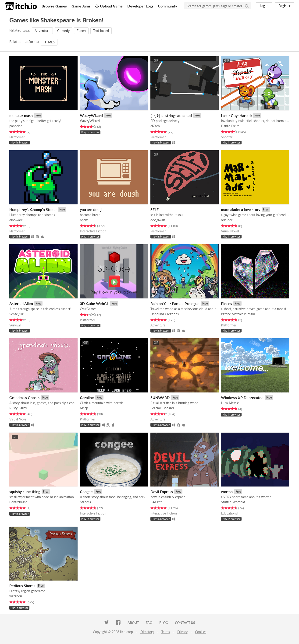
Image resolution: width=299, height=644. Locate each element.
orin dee (227, 220)
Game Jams (81, 6)
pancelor (16, 126)
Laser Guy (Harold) (236, 115)
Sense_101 (17, 314)
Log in (264, 6)
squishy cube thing (25, 492)
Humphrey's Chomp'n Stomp (33, 209)
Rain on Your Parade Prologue (175, 303)
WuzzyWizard (91, 115)
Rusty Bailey (18, 408)
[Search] (247, 6)
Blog (164, 623)
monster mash (21, 115)
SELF (155, 209)
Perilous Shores (22, 586)
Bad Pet (156, 502)
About (133, 623)
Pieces (226, 303)
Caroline (87, 397)
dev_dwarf (158, 220)
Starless (85, 502)
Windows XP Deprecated (242, 397)
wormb (227, 492)
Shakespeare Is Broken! (72, 20)
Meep (84, 408)
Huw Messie (230, 403)
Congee (86, 492)
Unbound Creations (165, 314)
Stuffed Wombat (233, 502)
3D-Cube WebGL (94, 303)
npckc (84, 220)
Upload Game (109, 6)
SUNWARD (160, 397)
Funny (81, 31)
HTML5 (49, 42)
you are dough (92, 209)
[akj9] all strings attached (171, 115)
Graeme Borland (162, 408)
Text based (101, 31)
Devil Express (162, 492)
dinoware (16, 220)
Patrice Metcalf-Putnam (238, 314)
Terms (166, 632)
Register (285, 6)
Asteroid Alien (21, 303)
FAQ (149, 623)
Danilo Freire (230, 126)
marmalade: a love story (241, 209)
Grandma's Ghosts (24, 397)
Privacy (182, 632)
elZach (155, 126)
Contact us (185, 623)
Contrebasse (18, 502)
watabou (16, 596)
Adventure (42, 31)
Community (167, 6)
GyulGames (88, 309)
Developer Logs (140, 6)
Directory (147, 632)
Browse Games (54, 6)
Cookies (201, 632)
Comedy (63, 31)
